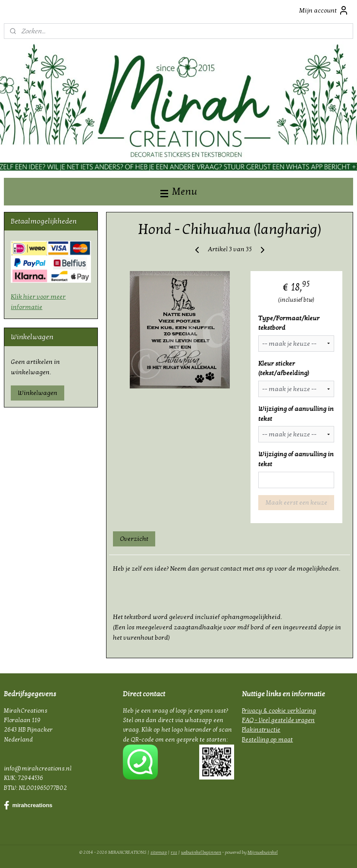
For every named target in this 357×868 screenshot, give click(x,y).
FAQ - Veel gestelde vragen (278, 720)
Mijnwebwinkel (263, 852)
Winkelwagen (38, 393)
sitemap (159, 852)
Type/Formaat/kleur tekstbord (289, 323)
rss (174, 852)
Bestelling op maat (267, 740)
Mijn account (324, 10)
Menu (179, 191)
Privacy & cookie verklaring (279, 711)
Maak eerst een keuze (296, 502)
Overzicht (134, 539)
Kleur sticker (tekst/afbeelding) (284, 368)
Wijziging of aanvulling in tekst (296, 414)
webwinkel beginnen (201, 852)
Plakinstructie (261, 730)
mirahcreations (28, 805)
